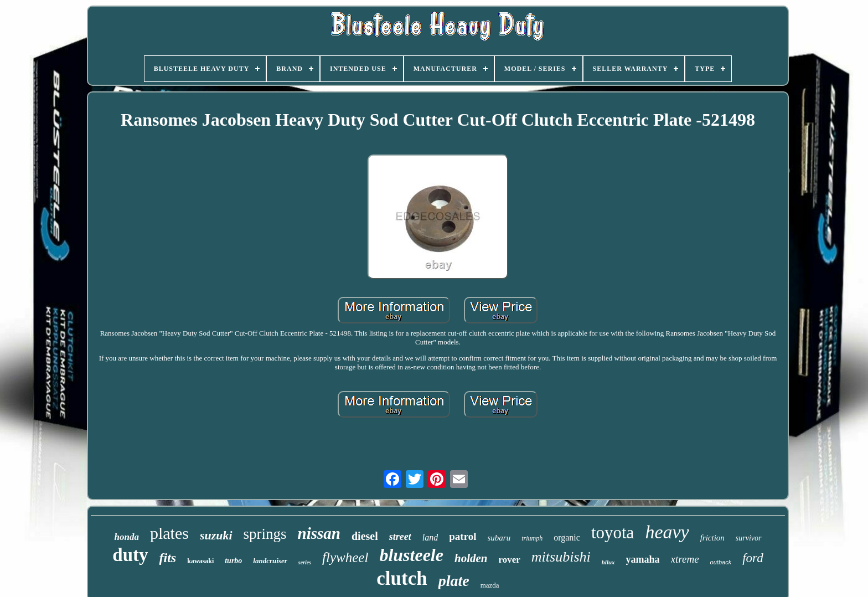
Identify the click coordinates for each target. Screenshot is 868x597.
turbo (233, 561)
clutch (402, 578)
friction (712, 538)
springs (265, 534)
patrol (463, 536)
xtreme (685, 559)
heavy (667, 532)
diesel (365, 536)
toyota (613, 532)
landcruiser (270, 561)
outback (721, 562)
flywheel (345, 557)
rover (509, 560)
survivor (749, 538)
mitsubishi (561, 557)
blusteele (411, 555)
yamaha (643, 559)
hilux (608, 562)
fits (168, 558)
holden (471, 558)
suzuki (216, 535)
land (430, 537)
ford (753, 558)
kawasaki (200, 561)
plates (169, 533)
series (305, 562)
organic (567, 537)
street (400, 537)
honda (126, 537)
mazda (490, 585)
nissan (319, 533)
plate (454, 581)
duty (130, 555)
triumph (532, 538)
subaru (499, 538)
